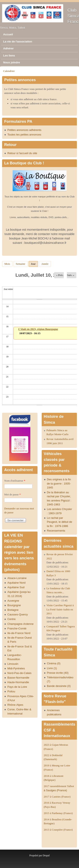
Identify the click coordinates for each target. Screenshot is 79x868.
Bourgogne (14, 605)
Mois (7, 264)
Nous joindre (11, 62)
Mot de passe (12, 494)
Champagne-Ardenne (20, 624)
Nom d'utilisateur (15, 481)
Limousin (13, 664)
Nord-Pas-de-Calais (19, 673)
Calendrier (9, 71)
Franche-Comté (17, 628)
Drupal (46, 855)
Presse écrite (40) (58, 673)
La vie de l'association (18, 42)
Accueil (8, 34)
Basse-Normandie (18, 678)
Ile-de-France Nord (19, 633)
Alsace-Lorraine (17, 578)
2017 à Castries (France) (57, 797)
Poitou (11, 691)
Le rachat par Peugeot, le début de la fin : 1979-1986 (60, 522)
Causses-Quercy (18, 614)
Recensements (56, 531)
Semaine (21, 264)
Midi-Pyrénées (16, 668)
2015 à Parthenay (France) (58, 813)
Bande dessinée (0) (59, 686)
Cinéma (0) (54, 663)
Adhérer (8, 48)
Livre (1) (52, 668)
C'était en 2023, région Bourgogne (38, 329)
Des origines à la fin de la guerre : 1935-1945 (59, 483)
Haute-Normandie (18, 682)
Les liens (9, 56)
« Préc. (60, 275)
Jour (34, 263)
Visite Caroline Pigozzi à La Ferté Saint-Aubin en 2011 (60, 609)
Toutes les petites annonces (24, 135)
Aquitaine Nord (16, 583)
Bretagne (13, 610)
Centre (11, 619)
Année (45, 264)
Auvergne (13, 601)
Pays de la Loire (17, 687)
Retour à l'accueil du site (22, 153)
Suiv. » (71, 275)
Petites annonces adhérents (24, 130)
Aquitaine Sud (16, 587)
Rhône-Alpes (15, 705)
